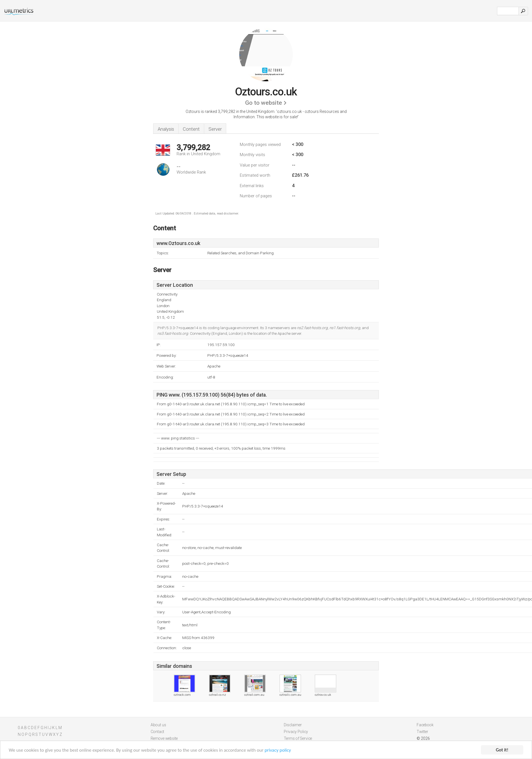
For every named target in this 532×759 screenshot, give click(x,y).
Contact (157, 732)
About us (158, 725)
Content (191, 129)
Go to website (264, 103)
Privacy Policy (296, 732)
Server (215, 129)
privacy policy (278, 750)
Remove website (164, 738)
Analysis (166, 129)
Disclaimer (293, 725)
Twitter (422, 732)
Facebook (425, 725)
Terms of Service (298, 738)
